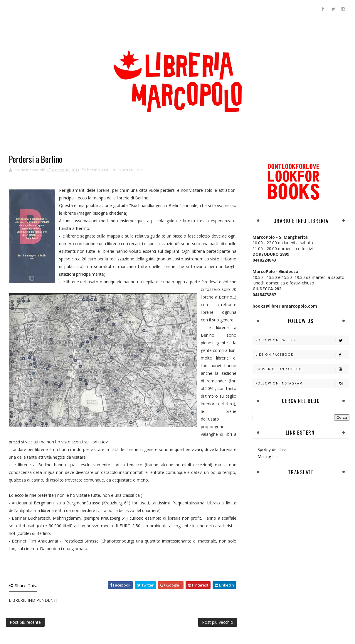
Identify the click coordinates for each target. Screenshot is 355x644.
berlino (94, 170)
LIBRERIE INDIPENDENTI (122, 170)
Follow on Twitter (302, 340)
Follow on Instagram (302, 383)
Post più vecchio (218, 622)
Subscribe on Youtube (302, 369)
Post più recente (25, 622)
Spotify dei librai (272, 449)
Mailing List (268, 456)
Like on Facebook (302, 355)
